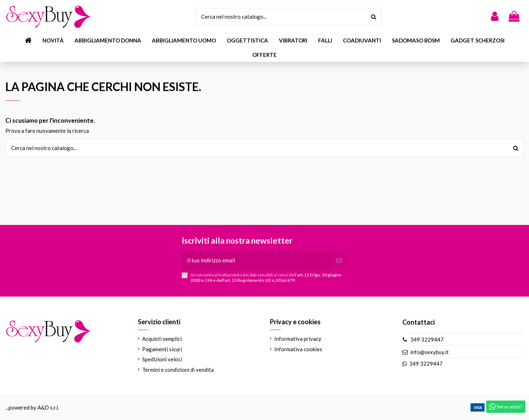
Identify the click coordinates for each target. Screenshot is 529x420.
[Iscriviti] (339, 260)
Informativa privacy (298, 339)
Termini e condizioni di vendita (178, 370)
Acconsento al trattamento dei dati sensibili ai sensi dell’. (266, 277)
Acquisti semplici (162, 339)
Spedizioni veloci (162, 359)
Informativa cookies (298, 349)
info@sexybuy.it (429, 352)
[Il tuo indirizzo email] (256, 260)
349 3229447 (427, 339)
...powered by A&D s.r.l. (32, 407)
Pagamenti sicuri (162, 349)
